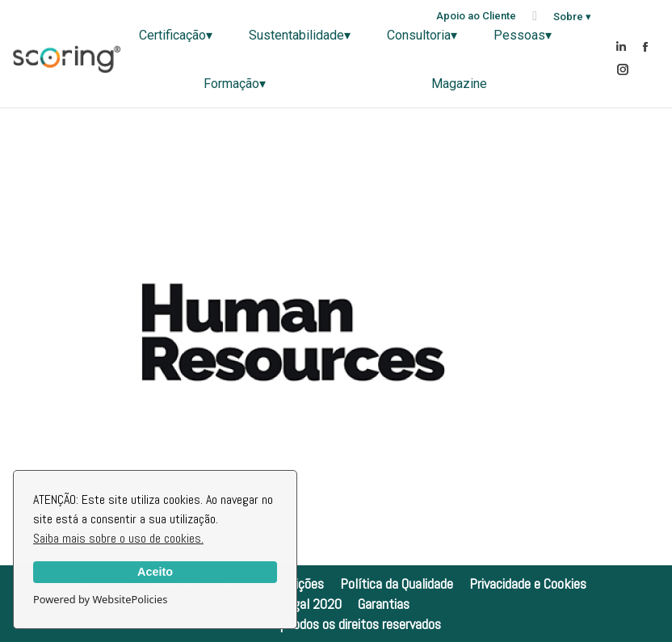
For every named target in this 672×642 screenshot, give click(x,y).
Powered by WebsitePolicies (100, 599)
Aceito (155, 572)
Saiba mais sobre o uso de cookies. (118, 538)
